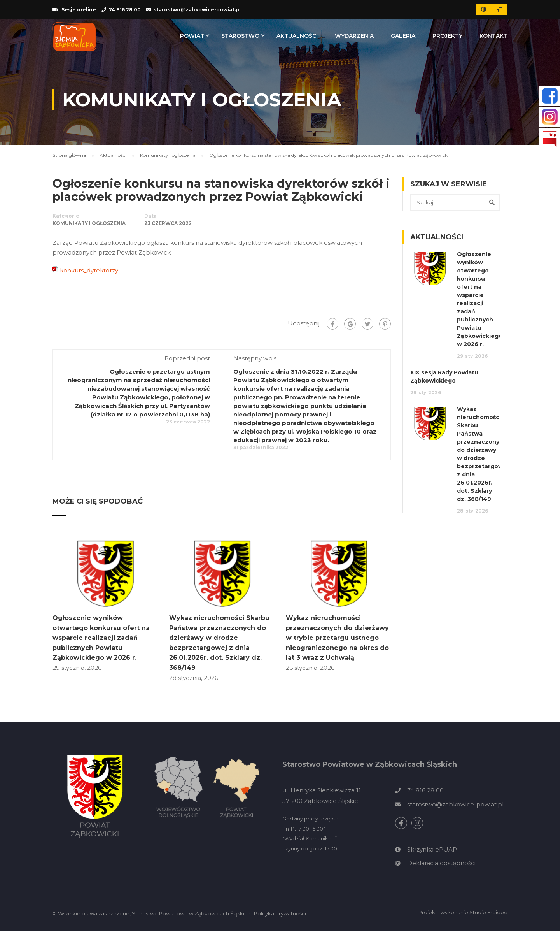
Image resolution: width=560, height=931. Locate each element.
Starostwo (240, 36)
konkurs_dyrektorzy (89, 270)
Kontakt (493, 36)
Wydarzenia (354, 36)
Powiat (192, 36)
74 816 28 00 (125, 10)
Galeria (403, 36)
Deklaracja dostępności (441, 863)
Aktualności (297, 36)
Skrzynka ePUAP (432, 849)
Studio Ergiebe (488, 912)
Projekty (447, 36)
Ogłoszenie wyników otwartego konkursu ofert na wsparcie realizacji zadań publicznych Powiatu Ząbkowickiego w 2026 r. (101, 638)
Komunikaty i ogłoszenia (89, 223)
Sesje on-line (79, 10)
